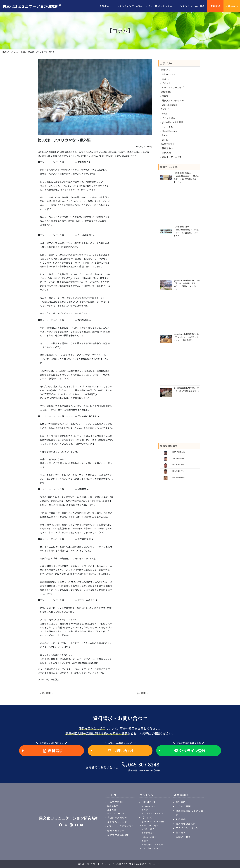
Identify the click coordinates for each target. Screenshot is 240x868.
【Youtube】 (166, 92)
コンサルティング (124, 6)
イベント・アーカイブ (173, 87)
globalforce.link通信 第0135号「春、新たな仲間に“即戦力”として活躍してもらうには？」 (187, 285)
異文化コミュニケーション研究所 (32, 6)
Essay (150, 146)
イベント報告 (169, 118)
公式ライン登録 (190, 751)
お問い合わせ (232, 6)
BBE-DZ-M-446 (179, 477)
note (164, 114)
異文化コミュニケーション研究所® (69, 818)
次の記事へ (142, 693)
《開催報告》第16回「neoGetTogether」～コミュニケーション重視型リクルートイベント (186, 231)
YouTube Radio (170, 105)
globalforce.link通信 (172, 122)
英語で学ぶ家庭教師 (119, 835)
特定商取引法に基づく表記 (190, 813)
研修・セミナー (116, 831)
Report (166, 135)
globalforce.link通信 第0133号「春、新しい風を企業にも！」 (187, 389)
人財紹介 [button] (104, 6)
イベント (166, 83)
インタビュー (169, 127)
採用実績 (166, 153)
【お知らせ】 (166, 70)
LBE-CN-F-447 (178, 471)
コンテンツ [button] (184, 6)
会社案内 (200, 6)
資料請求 (215, 6)
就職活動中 (167, 148)
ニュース (166, 79)
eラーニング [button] (143, 6)
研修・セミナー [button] (164, 6)
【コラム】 (165, 109)
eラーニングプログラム (121, 826)
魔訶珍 (165, 96)
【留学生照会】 (167, 144)
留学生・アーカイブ (172, 157)
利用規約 (181, 819)
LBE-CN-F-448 (178, 465)
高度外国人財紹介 (117, 817)
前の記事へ (47, 693)
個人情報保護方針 (186, 824)
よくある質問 (183, 806)
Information (168, 74)
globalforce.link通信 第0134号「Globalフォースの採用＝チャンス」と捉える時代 (187, 337)
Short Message (170, 131)
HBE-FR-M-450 (179, 452)
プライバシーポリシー (188, 828)
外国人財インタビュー (173, 100)
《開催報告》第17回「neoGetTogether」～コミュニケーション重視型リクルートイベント (186, 177)
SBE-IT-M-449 (178, 458)
